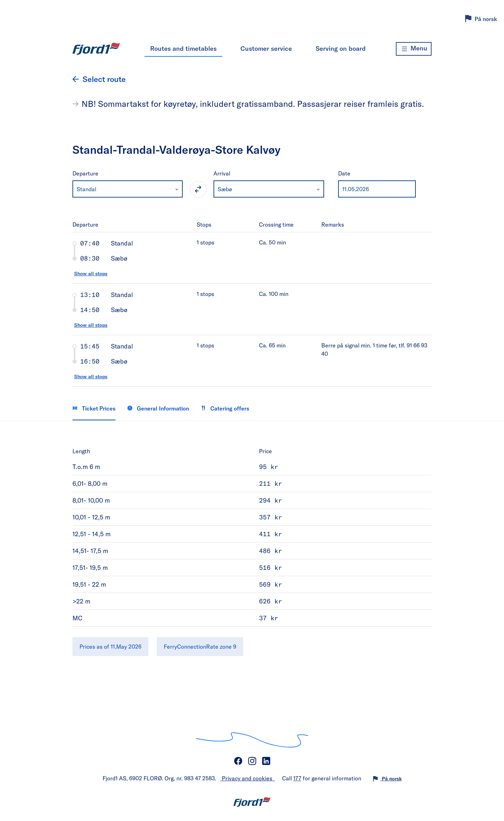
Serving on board (341, 48)
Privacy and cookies (248, 778)
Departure (85, 173)
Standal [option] (86, 189)
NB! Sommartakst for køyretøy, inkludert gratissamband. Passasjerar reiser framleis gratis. (253, 104)
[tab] (252, 258)
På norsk (486, 19)
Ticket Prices (94, 408)
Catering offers (225, 408)
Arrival (222, 173)
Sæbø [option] (225, 189)
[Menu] (414, 49)
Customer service (266, 48)
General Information (158, 408)
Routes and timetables (183, 48)
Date (344, 173)
